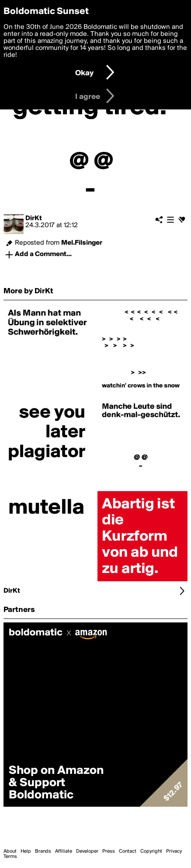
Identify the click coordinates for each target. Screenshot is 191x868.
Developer (87, 851)
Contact (128, 851)
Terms (10, 857)
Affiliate (64, 851)
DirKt (34, 218)
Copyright (151, 851)
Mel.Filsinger (82, 243)
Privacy (174, 851)
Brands (43, 851)
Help (26, 851)
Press (109, 851)
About (10, 851)
